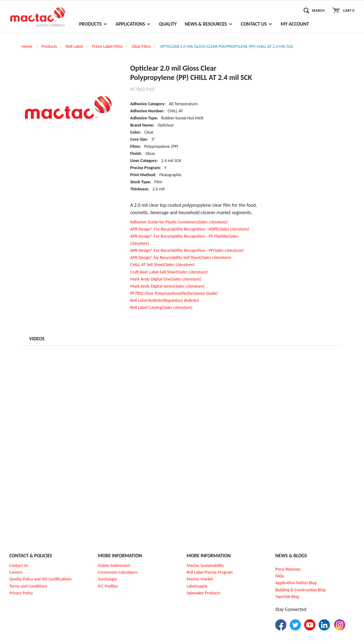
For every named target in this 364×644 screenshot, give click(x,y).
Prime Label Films (107, 46)
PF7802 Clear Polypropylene (174, 293)
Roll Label (74, 46)
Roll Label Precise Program (210, 572)
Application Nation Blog (296, 583)
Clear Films (141, 46)
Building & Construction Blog (300, 590)
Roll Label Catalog (161, 307)
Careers (16, 572)
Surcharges (108, 579)
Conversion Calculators (118, 572)
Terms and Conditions (28, 586)
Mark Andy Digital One (166, 279)
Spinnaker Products (204, 593)
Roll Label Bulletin (164, 300)
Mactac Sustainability (205, 565)
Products (49, 46)
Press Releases (288, 569)
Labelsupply (197, 586)
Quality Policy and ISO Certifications (40, 579)
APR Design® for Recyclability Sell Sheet (181, 257)
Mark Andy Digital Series (167, 286)
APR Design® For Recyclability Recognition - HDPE (190, 229)
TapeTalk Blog (287, 597)
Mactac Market (200, 579)
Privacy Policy (21, 593)
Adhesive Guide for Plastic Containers (179, 222)
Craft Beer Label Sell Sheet (169, 272)
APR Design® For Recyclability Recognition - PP (187, 250)
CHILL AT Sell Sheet (162, 264)
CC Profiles (108, 586)
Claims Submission (114, 565)
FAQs (280, 576)
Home (27, 46)
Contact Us (19, 565)
